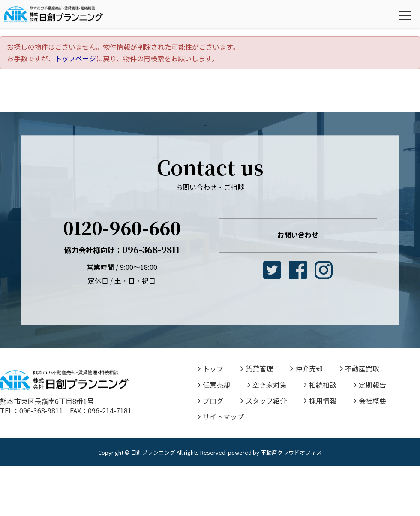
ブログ (210, 401)
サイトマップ (221, 416)
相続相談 (320, 385)
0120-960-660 (122, 228)
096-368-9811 (122, 249)
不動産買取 (360, 368)
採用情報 (320, 401)
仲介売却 (306, 368)
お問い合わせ (298, 235)
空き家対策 (267, 385)
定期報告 (370, 385)
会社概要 (370, 401)
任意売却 (214, 385)
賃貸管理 (257, 368)
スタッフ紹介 (264, 401)
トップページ (75, 58)
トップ (210, 368)
